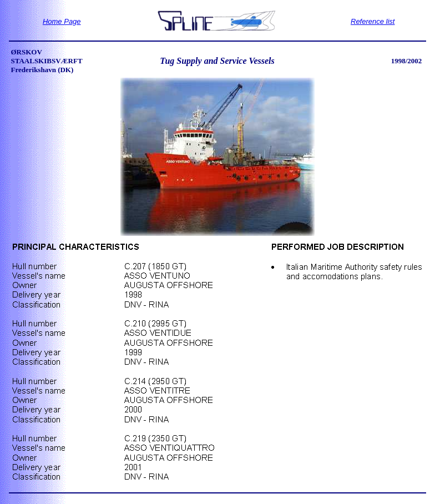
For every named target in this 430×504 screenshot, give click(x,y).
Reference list (373, 21)
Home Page (62, 21)
